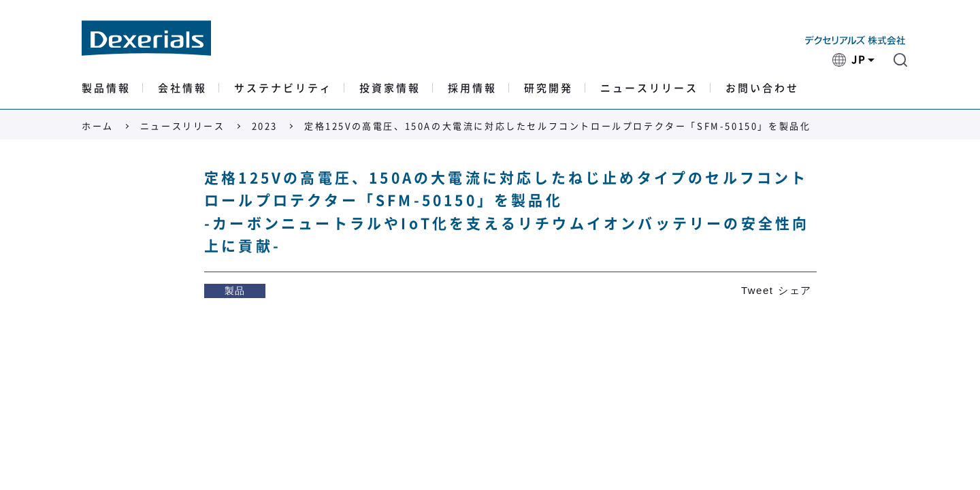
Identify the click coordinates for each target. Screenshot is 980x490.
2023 (265, 126)
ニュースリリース (649, 88)
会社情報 (182, 88)
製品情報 (106, 88)
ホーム (98, 126)
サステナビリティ (283, 88)
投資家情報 (390, 88)
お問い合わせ (762, 88)
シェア (795, 290)
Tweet (757, 290)
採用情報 (472, 88)
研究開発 (549, 88)
